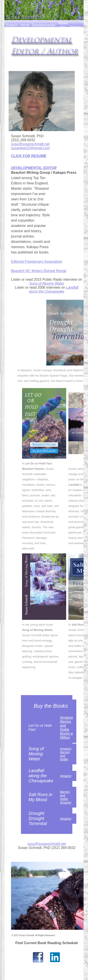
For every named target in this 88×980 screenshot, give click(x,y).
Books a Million (66, 735)
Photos (75, 27)
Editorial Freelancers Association (37, 262)
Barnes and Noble (66, 726)
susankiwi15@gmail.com (30, 148)
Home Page (25, 27)
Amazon (66, 718)
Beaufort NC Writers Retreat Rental (39, 271)
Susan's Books (12, 27)
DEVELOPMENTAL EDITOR (34, 168)
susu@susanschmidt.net (30, 144)
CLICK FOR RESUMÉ (29, 156)
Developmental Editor (44, 27)
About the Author (63, 27)
